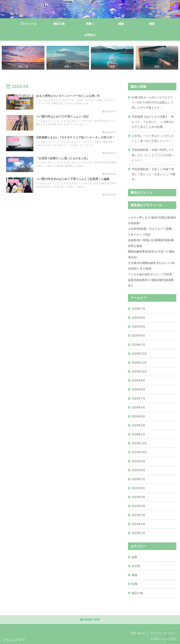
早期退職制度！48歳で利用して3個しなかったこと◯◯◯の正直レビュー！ (153, 155)
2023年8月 (138, 470)
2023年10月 (139, 452)
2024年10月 (139, 371)
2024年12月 (139, 354)
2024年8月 (138, 389)
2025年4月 (138, 336)
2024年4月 (138, 407)
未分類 (136, 566)
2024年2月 (138, 425)
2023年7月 (138, 479)
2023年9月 (138, 461)
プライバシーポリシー (162, 633)
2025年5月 (138, 327)
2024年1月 (138, 434)
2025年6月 (138, 318)
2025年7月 (138, 309)
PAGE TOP (90, 620)
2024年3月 (138, 416)
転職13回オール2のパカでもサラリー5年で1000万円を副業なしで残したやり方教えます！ (152, 102)
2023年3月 (138, 515)
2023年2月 (138, 524)
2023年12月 (139, 443)
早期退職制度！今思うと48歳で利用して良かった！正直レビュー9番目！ (154, 174)
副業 (134, 557)
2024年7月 (138, 398)
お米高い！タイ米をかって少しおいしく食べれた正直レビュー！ (153, 138)
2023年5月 (138, 497)
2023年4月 (138, 506)
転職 (134, 584)
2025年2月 (138, 345)
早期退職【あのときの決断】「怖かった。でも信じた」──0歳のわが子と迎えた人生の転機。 (153, 122)
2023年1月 (138, 533)
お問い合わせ (138, 633)
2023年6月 (138, 488)
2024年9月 (138, 380)
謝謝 (134, 575)
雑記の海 (137, 593)
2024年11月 (139, 363)
